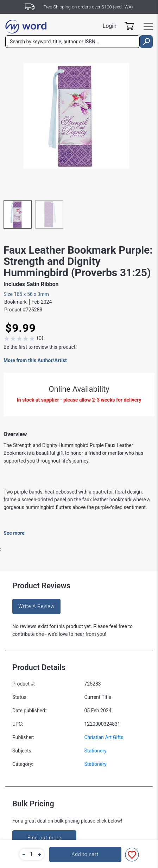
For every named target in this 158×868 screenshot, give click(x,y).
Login (110, 26)
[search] (146, 42)
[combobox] (72, 42)
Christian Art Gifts (104, 737)
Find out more (44, 838)
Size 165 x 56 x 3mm (26, 294)
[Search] (72, 42)
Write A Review (36, 606)
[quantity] (32, 854)
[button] (23, 854)
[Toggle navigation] (148, 27)
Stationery (96, 751)
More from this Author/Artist (35, 360)
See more (14, 533)
